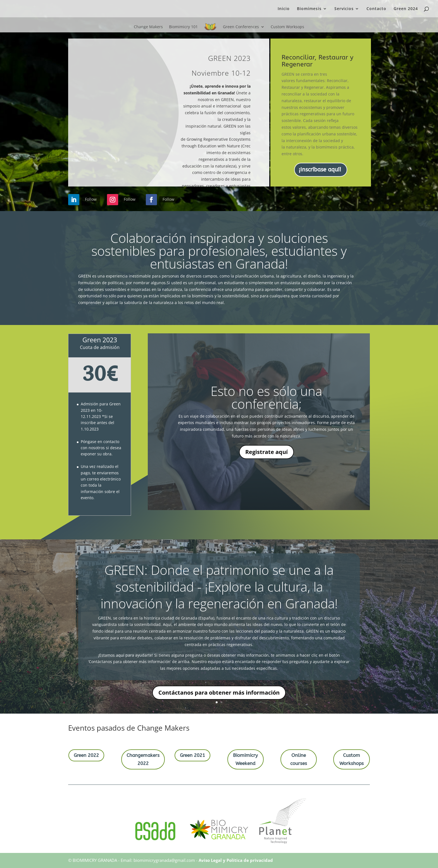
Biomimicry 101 (183, 27)
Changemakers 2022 (143, 759)
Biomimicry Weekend (245, 759)
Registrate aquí (266, 452)
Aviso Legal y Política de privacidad (236, 860)
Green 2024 (406, 9)
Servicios (344, 9)
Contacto (376, 9)
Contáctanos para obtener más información (219, 693)
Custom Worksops (287, 27)
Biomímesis (309, 9)
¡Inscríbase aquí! (320, 170)
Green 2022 (86, 755)
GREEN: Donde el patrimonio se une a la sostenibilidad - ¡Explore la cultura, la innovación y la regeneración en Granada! (219, 587)
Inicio (284, 9)
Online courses (299, 759)
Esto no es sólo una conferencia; (266, 398)
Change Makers (148, 27)
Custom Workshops (352, 759)
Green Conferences (241, 27)
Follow (93, 199)
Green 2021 (192, 755)
